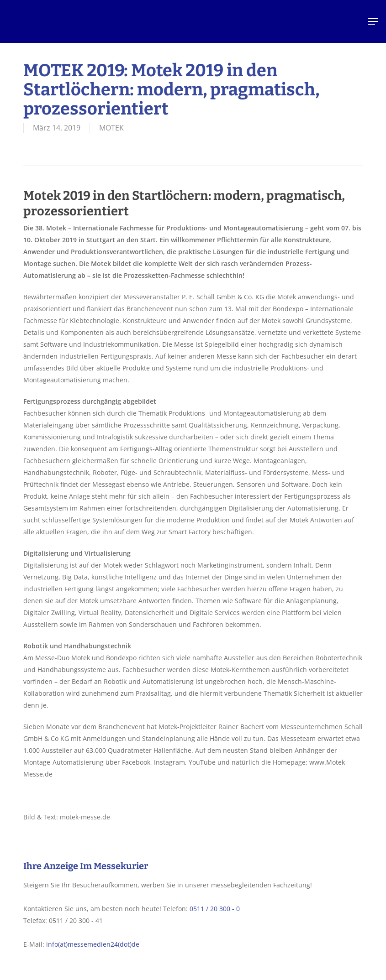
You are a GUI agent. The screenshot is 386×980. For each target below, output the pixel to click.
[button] (373, 21)
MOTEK (111, 128)
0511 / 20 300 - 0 (215, 909)
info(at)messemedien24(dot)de (93, 944)
